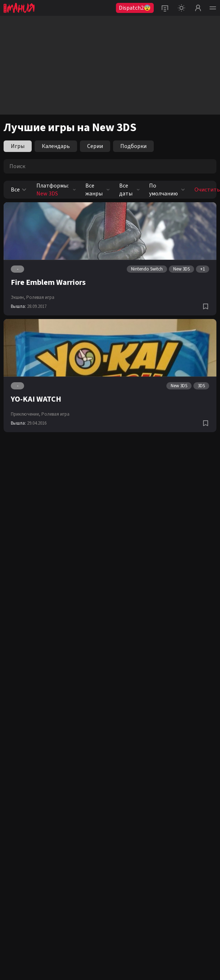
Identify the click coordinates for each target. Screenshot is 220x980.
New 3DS (181, 269)
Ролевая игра (40, 297)
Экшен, (18, 297)
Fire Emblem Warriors (48, 282)
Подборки (133, 146)
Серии (95, 146)
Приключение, (26, 414)
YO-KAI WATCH (36, 399)
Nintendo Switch (147, 269)
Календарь (56, 146)
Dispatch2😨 (135, 8)
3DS (201, 386)
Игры (18, 146)
